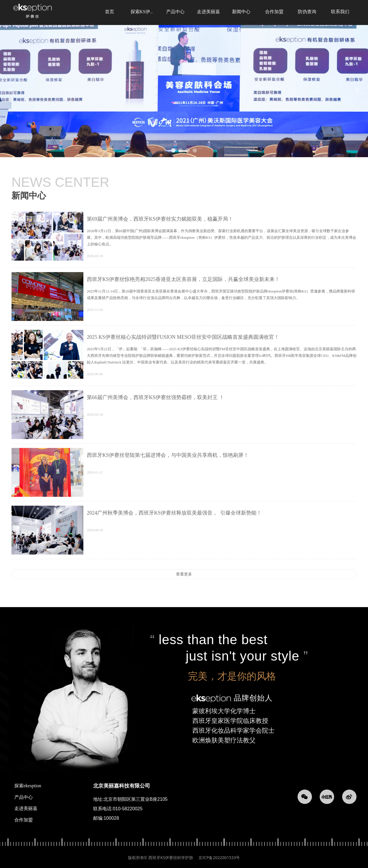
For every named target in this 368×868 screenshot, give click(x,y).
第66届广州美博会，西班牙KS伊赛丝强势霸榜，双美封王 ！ (156, 397)
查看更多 (184, 574)
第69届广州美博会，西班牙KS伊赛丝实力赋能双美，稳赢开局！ (160, 219)
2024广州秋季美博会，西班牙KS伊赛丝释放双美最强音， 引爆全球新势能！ (174, 513)
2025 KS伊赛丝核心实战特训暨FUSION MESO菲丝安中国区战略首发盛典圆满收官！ (183, 337)
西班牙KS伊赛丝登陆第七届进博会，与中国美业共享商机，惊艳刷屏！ (168, 455)
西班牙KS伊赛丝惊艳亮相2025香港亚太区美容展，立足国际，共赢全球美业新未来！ (183, 279)
